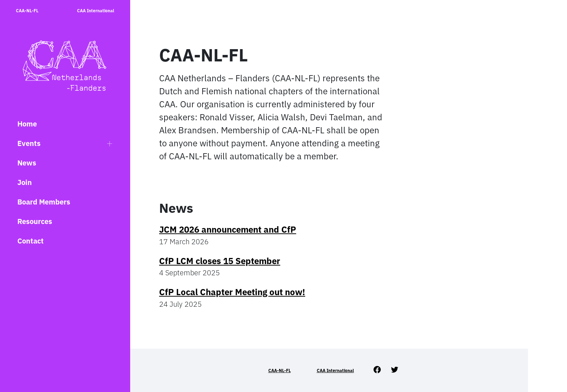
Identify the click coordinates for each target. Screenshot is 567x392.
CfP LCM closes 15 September (220, 261)
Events (29, 143)
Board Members (44, 202)
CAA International (96, 11)
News (27, 163)
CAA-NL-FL (27, 11)
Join (25, 182)
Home (27, 124)
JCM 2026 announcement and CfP (228, 229)
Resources (35, 221)
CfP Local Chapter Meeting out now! (232, 292)
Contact (31, 241)
